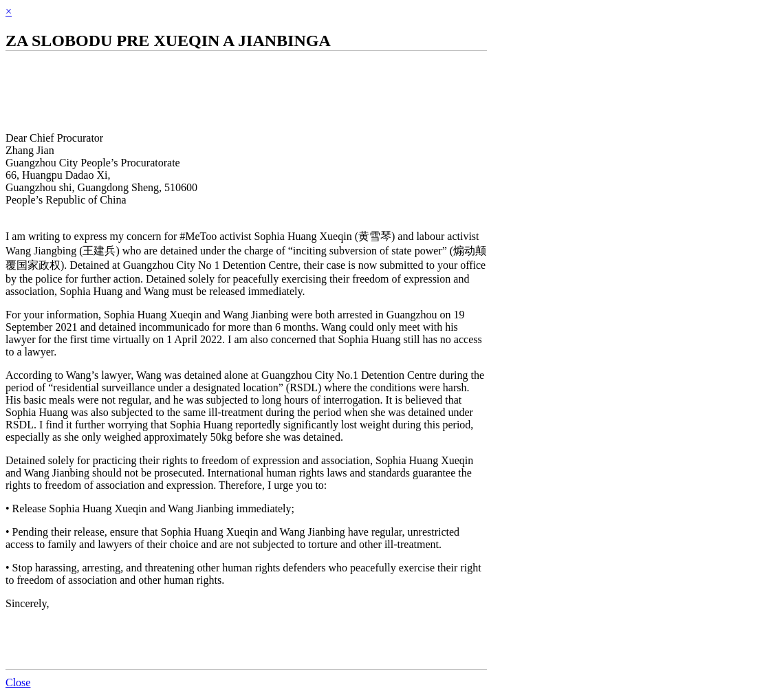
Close (18, 682)
